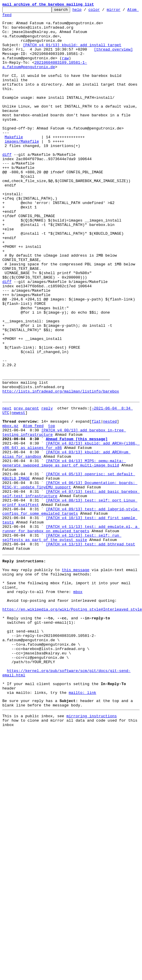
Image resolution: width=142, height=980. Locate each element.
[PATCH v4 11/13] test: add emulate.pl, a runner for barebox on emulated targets (71, 632)
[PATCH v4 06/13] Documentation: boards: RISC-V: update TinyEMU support (70, 579)
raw (8, 68)
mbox (78, 706)
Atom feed (13, 17)
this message (76, 679)
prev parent (26, 487)
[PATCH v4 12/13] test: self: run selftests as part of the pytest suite (62, 642)
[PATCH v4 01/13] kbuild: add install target (72, 53)
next (7, 487)
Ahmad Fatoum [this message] (77, 524)
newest (18, 492)
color (103, 11)
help (86, 11)
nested (110, 503)
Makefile (14, 163)
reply (47, 487)
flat (96, 503)
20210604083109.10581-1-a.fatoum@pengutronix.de (45, 76)
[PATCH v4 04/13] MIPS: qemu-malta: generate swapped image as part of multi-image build (64, 553)
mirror (123, 11)
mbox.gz (10, 508)
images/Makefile (22, 168)
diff (7, 184)
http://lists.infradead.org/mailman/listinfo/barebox (61, 468)
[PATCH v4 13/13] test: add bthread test (90, 650)
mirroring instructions (92, 853)
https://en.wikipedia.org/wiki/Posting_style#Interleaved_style (72, 727)
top (51, 508)
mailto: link (82, 827)
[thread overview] (113, 58)
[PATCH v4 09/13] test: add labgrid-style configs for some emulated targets (71, 611)
